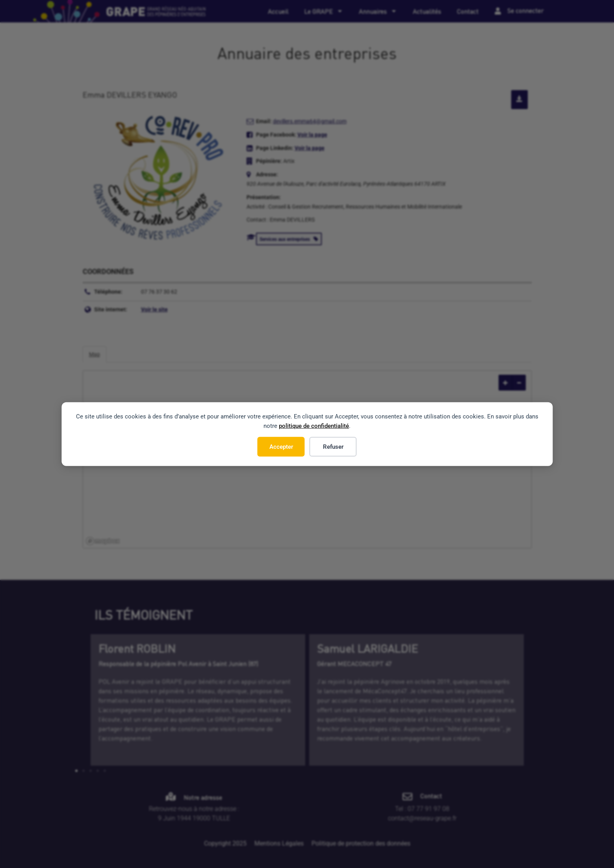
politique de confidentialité (314, 426)
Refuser (333, 446)
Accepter (281, 446)
